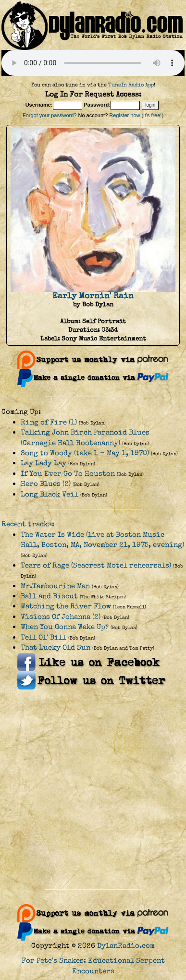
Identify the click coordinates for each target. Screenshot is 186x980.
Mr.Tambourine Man (55, 586)
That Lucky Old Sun (56, 647)
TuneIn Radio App (131, 85)
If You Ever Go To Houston (68, 474)
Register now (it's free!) (136, 115)
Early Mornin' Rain (93, 296)
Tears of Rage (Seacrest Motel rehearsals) (96, 565)
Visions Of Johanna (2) (61, 617)
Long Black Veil (50, 494)
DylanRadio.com (126, 946)
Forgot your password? (50, 115)
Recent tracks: (28, 524)
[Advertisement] (90, 790)
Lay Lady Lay (43, 463)
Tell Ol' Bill (43, 637)
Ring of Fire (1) (49, 422)
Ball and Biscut (49, 596)
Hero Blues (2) (46, 484)
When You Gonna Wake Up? (65, 627)
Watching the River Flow (66, 606)
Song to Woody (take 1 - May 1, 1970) (85, 453)
